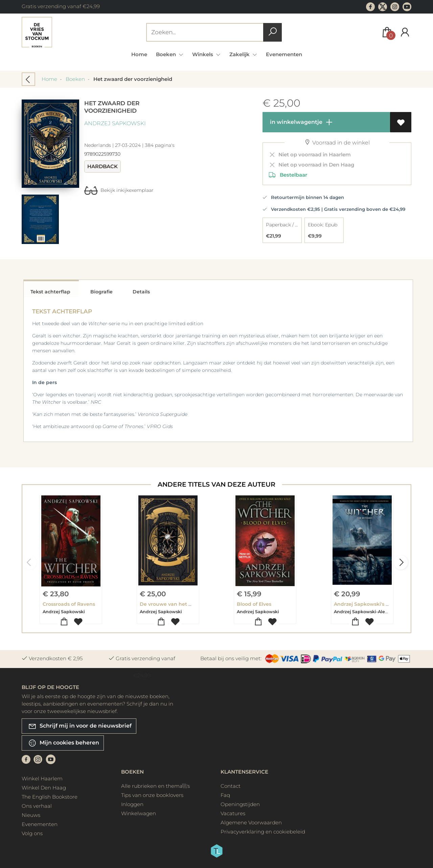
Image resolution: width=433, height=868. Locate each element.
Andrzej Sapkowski (115, 123)
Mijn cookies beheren (64, 743)
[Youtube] (51, 759)
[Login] (405, 32)
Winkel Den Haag (44, 788)
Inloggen (132, 804)
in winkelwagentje (301, 122)
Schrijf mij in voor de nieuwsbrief (80, 726)
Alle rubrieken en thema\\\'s (155, 786)
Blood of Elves (254, 604)
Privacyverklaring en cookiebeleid (263, 832)
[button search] (272, 32)
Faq (225, 795)
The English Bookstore (50, 797)
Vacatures (233, 813)
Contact (231, 786)
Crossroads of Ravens (69, 604)
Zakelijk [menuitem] (240, 54)
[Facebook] (26, 759)
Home (139, 54)
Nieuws (31, 815)
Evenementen (284, 54)
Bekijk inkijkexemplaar (119, 190)
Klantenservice (244, 772)
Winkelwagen (139, 813)
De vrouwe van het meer (171, 604)
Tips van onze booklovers (152, 795)
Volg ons (32, 833)
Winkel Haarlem (42, 778)
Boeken (75, 79)
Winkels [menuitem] (203, 54)
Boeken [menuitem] (167, 54)
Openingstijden (240, 804)
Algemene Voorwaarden (251, 822)
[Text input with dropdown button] (206, 32)
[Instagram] (38, 759)
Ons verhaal (37, 806)
